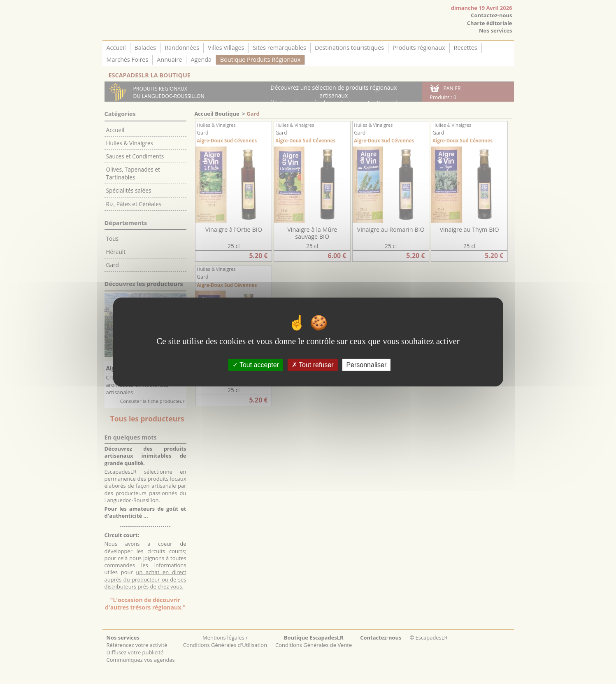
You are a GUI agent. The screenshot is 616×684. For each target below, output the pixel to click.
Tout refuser (313, 365)
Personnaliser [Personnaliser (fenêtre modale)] (366, 365)
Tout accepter (256, 365)
